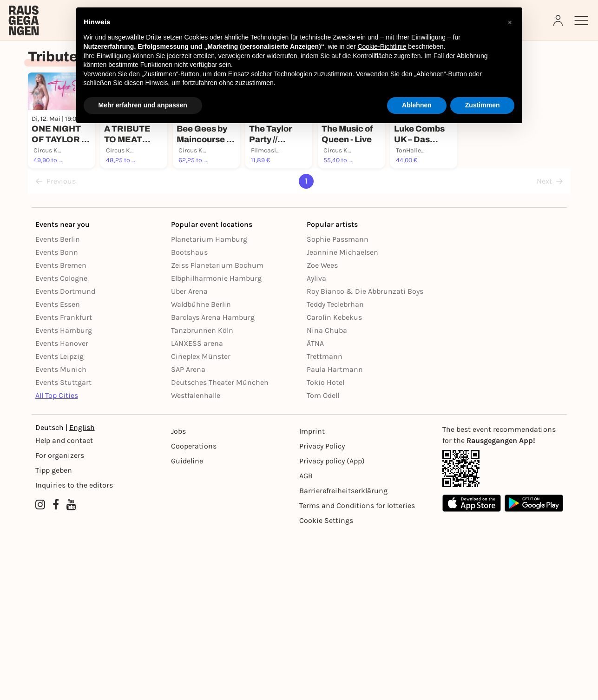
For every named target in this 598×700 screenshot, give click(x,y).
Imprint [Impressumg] (312, 598)
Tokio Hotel (325, 549)
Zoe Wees (322, 432)
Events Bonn (57, 419)
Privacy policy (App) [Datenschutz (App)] (332, 627)
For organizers (60, 622)
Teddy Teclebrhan (335, 471)
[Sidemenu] (581, 20)
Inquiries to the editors (74, 651)
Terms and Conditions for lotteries (357, 672)
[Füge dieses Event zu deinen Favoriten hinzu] (135, 223)
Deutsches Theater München (220, 549)
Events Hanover (62, 510)
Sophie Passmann (338, 406)
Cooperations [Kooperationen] (194, 612)
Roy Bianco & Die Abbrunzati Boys (365, 458)
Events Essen (58, 471)
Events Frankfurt (64, 484)
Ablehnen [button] (417, 105)
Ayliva (316, 445)
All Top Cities (57, 562)
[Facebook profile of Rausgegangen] (56, 671)
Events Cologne (61, 445)
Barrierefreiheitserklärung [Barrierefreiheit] (343, 657)
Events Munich (61, 536)
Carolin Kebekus (334, 484)
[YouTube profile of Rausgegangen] (71, 671)
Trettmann (325, 523)
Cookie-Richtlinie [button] (382, 46)
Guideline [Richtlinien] (187, 627)
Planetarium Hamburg (209, 406)
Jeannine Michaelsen (342, 419)
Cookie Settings (326, 687)
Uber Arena (189, 458)
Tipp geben (54, 637)
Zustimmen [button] (483, 105)
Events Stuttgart (63, 549)
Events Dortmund (65, 458)
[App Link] (503, 635)
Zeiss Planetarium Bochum (217, 432)
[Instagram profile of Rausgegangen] (40, 671)
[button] (510, 22)
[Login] (559, 20)
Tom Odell (323, 562)
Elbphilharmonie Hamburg (216, 445)
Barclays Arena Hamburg (213, 484)
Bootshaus (189, 419)
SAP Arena (188, 536)
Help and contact (64, 607)
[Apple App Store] (472, 670)
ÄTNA (315, 510)
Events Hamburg (64, 497)
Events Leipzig (59, 523)
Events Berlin (58, 406)
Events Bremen (61, 432)
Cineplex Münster (201, 523)
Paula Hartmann (335, 536)
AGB (306, 642)
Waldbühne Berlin (201, 471)
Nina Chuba (327, 497)
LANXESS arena (197, 510)
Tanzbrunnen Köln (202, 497)
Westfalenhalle (196, 562)
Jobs (178, 598)
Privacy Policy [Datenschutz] (322, 612)
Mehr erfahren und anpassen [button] (143, 105)
